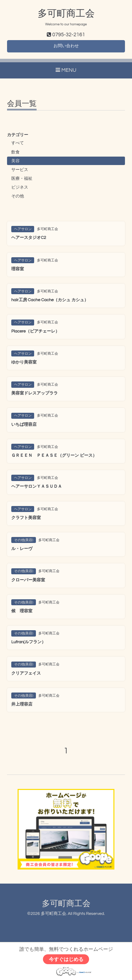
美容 (15, 161)
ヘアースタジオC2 (29, 238)
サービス (20, 170)
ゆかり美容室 (24, 362)
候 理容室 (22, 611)
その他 (18, 196)
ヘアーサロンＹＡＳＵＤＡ (37, 486)
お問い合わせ (66, 46)
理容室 (18, 269)
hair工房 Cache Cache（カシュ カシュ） (50, 300)
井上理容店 (22, 704)
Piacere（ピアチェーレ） (35, 331)
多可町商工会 (66, 14)
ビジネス (20, 187)
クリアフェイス (26, 673)
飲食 (15, 152)
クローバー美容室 (28, 580)
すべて (18, 143)
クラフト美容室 (26, 518)
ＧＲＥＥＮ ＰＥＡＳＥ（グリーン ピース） (54, 456)
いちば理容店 (24, 425)
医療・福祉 (22, 179)
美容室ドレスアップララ (34, 393)
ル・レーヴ (22, 549)
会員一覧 (22, 104)
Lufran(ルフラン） (29, 642)
